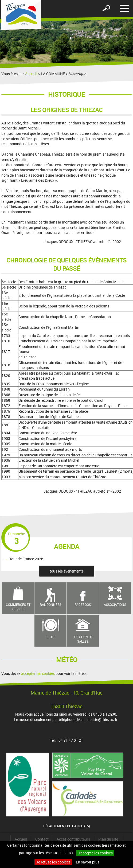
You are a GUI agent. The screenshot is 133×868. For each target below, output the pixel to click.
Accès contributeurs (73, 839)
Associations (115, 605)
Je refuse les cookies (53, 862)
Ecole (50, 637)
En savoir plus (88, 862)
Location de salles (83, 639)
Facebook (83, 605)
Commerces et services (18, 607)
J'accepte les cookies (95, 853)
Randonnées (50, 605)
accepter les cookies (38, 673)
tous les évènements (67, 571)
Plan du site (108, 839)
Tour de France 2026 (26, 559)
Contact (42, 839)
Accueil (31, 74)
